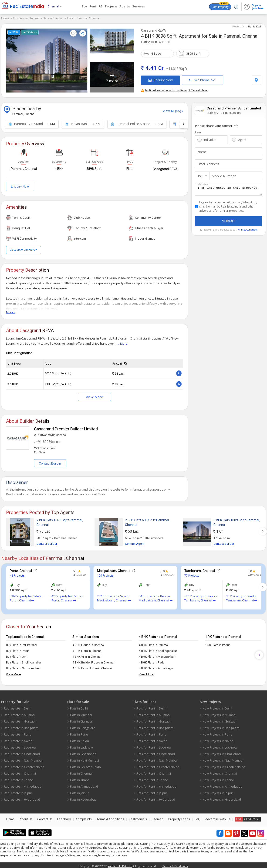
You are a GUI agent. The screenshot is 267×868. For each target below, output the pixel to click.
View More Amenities (24, 248)
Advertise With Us (218, 817)
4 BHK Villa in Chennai (87, 655)
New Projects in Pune (217, 733)
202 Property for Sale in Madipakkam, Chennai (114, 596)
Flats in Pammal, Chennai (83, 18)
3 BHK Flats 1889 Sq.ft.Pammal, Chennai (237, 521)
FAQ (198, 817)
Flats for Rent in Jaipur (152, 791)
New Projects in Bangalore (221, 726)
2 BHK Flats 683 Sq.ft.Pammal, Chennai (147, 521)
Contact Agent (135, 542)
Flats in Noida (79, 739)
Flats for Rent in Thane (152, 778)
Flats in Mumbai (81, 713)
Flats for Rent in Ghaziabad (156, 752)
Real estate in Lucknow (20, 746)
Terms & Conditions (110, 817)
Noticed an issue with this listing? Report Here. (174, 88)
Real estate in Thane (19, 778)
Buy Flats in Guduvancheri (23, 666)
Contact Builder (50, 462)
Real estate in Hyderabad (22, 798)
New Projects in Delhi (217, 706)
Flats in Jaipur (79, 791)
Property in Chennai (26, 18)
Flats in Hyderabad (83, 798)
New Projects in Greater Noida (224, 765)
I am (198, 130)
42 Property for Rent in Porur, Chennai (67, 596)
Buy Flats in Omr (17, 655)
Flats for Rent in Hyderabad (156, 798)
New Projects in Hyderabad (222, 798)
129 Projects (105, 574)
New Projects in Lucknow (220, 746)
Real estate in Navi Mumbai (23, 759)
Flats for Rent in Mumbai (153, 713)
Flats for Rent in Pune (151, 733)
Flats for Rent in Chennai (154, 772)
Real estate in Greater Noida (24, 765)
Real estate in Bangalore (21, 726)
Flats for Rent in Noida (152, 739)
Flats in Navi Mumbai (84, 759)
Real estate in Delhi (18, 706)
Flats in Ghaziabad (83, 752)
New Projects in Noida (218, 739)
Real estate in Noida (18, 739)
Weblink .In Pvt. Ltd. (120, 864)
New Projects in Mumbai (219, 713)
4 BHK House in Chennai (88, 643)
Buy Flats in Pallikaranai (22, 643)
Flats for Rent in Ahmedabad (156, 785)
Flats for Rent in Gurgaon (154, 719)
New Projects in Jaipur (218, 791)
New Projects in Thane (218, 778)
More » (11, 310)
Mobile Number (222, 174)
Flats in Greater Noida (85, 765)
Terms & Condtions (247, 229)
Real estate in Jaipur (18, 791)
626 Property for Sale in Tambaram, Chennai (201, 596)
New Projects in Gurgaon (220, 719)
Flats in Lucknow (81, 746)
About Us (26, 817)
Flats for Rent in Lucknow (154, 746)
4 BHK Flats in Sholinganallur (158, 649)
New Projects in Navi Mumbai (223, 759)
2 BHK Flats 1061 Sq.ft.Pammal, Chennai (60, 521)
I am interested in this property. (229, 188)
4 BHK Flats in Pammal (154, 643)
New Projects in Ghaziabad (222, 752)
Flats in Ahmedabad (84, 785)
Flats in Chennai (53, 18)
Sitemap (158, 817)
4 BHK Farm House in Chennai (92, 666)
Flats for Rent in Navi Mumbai (157, 759)
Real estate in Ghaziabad (22, 752)
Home (5, 18)
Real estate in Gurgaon (20, 719)
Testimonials (138, 817)
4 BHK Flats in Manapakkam (157, 655)
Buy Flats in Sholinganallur (24, 661)
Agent (242, 138)
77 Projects (192, 574)
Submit (229, 221)
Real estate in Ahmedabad (23, 785)
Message (203, 182)
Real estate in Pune (18, 733)
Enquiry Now (161, 78)
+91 (200, 174)
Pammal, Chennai (241, 34)
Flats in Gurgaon (82, 719)
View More (95, 395)
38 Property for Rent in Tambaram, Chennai (242, 596)
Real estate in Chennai (20, 772)
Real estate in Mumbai (20, 713)
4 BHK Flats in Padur (152, 661)
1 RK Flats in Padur (217, 643)
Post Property (220, 6)
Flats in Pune (79, 733)
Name (202, 150)
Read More (97, 492)
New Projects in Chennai (220, 772)
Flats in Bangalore (83, 726)
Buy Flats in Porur (17, 649)
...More (123, 342)
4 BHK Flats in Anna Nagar (156, 666)
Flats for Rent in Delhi (151, 706)
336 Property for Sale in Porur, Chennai (26, 596)
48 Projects (17, 574)
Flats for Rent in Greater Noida (158, 765)
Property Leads (179, 817)
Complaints (84, 817)
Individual (210, 138)
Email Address (207, 162)
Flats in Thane (80, 778)
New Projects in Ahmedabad (222, 785)
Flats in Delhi (79, 706)
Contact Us (45, 817)
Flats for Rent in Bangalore (155, 726)
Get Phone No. (203, 78)
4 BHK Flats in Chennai (87, 649)
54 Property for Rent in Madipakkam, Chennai (156, 596)
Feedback (64, 817)
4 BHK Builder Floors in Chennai (93, 661)
